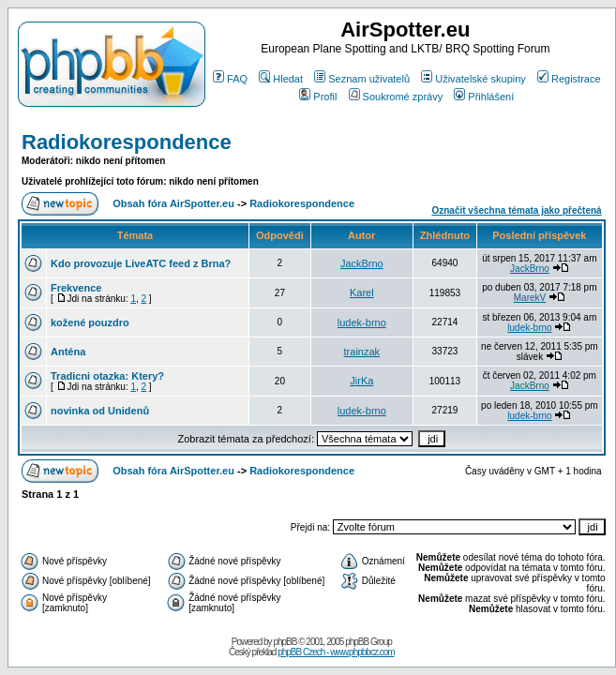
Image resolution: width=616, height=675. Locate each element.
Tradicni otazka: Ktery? (107, 376)
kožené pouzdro (90, 322)
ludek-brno (362, 322)
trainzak (362, 352)
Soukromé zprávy (396, 97)
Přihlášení (484, 97)
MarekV (530, 298)
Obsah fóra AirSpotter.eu (173, 203)
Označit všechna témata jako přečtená (516, 210)
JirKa (361, 381)
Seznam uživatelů (362, 79)
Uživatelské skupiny (473, 79)
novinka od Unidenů (100, 411)
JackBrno (362, 263)
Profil (318, 97)
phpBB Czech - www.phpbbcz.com (336, 652)
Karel (362, 292)
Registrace (569, 79)
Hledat (281, 79)
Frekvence (76, 288)
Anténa (68, 352)
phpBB (285, 642)
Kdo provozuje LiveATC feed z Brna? (141, 263)
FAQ (230, 79)
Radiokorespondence (127, 142)
